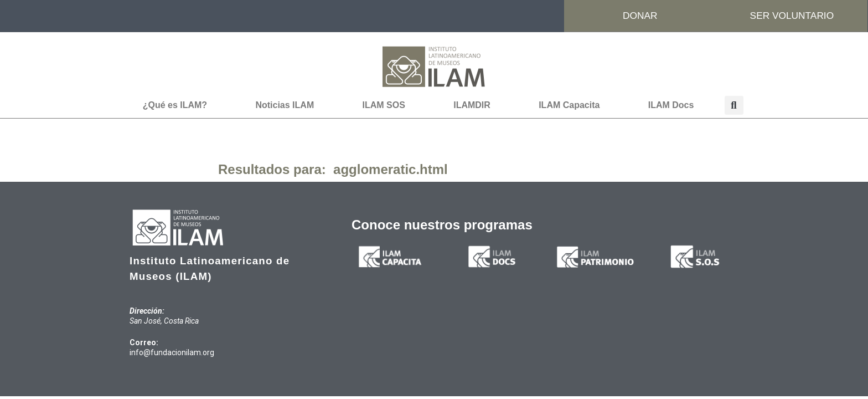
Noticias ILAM (285, 106)
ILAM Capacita (569, 106)
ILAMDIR (472, 106)
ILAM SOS (384, 106)
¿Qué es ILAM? (175, 106)
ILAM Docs (671, 106)
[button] (734, 106)
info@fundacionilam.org (172, 353)
